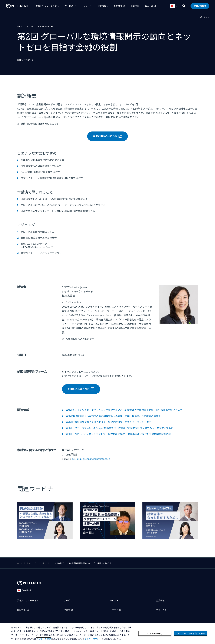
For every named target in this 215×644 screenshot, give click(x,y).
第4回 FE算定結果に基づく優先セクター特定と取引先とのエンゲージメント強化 (108, 422)
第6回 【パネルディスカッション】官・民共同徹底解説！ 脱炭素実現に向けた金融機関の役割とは (118, 434)
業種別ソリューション (46, 6)
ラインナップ (162, 610)
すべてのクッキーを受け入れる (191, 634)
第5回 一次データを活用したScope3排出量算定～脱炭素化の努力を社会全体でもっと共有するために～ (121, 428)
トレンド (85, 6)
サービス (69, 6)
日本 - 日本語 (24, 590)
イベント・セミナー (45, 26)
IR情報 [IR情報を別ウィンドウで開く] (134, 6)
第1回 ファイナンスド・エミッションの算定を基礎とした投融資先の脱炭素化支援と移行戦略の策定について (124, 410)
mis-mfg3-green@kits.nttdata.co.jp (91, 459)
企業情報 (102, 6)
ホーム (20, 26)
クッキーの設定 (155, 634)
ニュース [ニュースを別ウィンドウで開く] (149, 6)
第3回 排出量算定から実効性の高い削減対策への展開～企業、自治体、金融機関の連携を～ (114, 416)
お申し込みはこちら (79, 389)
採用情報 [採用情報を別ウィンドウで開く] (118, 6)
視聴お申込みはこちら (105, 136)
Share (205, 17)
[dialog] (107, 633)
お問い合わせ (23, 60)
